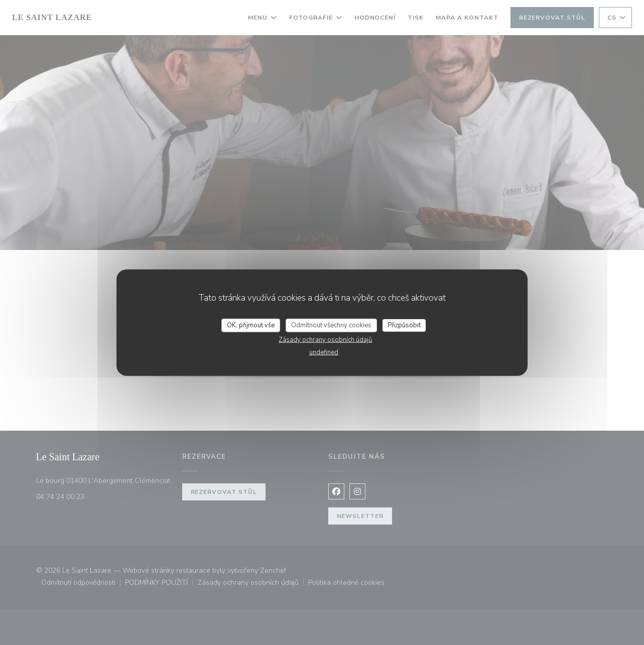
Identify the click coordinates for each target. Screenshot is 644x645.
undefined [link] (324, 352)
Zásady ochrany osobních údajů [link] (325, 340)
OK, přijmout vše (251, 325)
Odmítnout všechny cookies (331, 325)
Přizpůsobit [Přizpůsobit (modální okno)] (404, 325)
